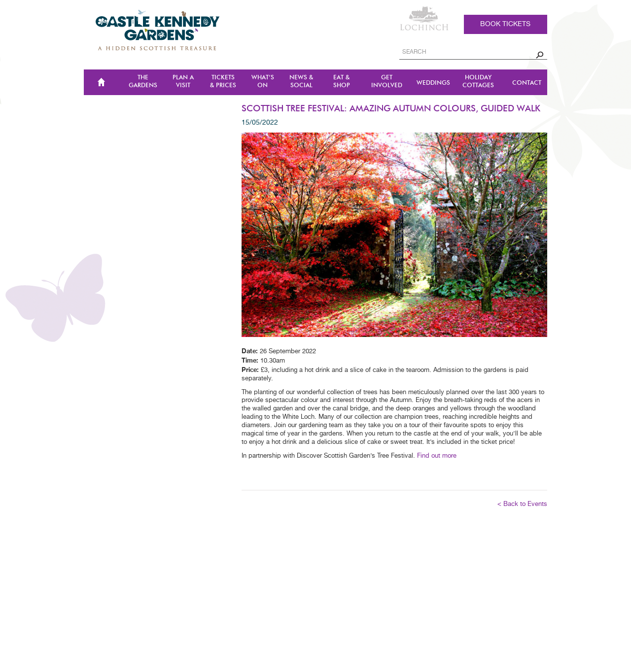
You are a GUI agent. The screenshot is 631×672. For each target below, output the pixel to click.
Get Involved (387, 82)
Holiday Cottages (478, 82)
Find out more (437, 456)
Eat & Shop (342, 82)
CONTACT (527, 83)
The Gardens (143, 82)
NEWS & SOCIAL (301, 82)
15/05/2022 (260, 123)
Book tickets (505, 24)
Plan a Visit (183, 82)
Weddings (433, 83)
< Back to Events (522, 504)
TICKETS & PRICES (223, 82)
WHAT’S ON (263, 82)
